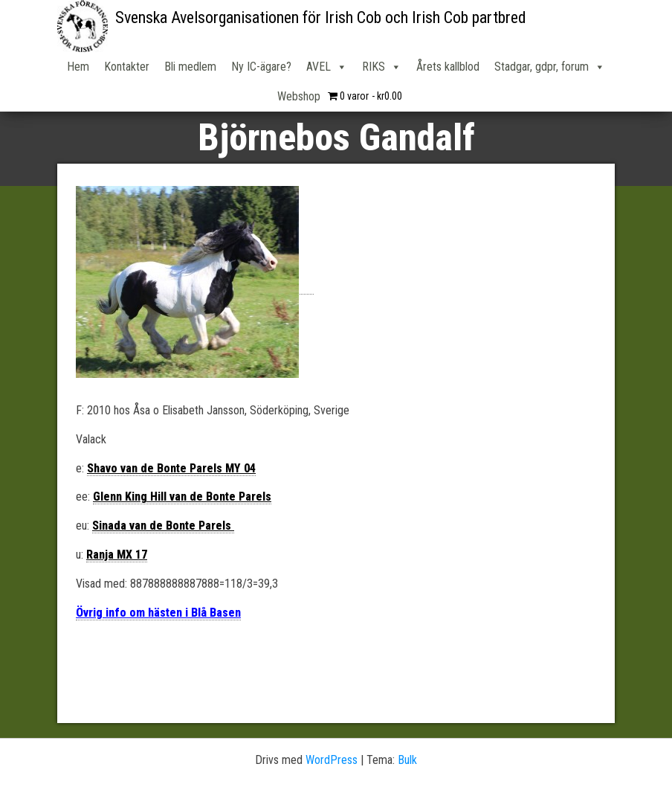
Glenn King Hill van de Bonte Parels (182, 497)
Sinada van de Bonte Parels (163, 526)
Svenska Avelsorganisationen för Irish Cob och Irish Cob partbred (321, 17)
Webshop (299, 96)
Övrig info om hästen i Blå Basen (158, 613)
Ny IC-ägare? (261, 67)
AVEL (327, 67)
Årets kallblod (448, 67)
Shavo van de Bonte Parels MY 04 (171, 468)
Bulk (407, 760)
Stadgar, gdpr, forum (550, 67)
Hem (78, 67)
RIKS (382, 67)
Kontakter (127, 67)
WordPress (332, 760)
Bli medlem (190, 67)
